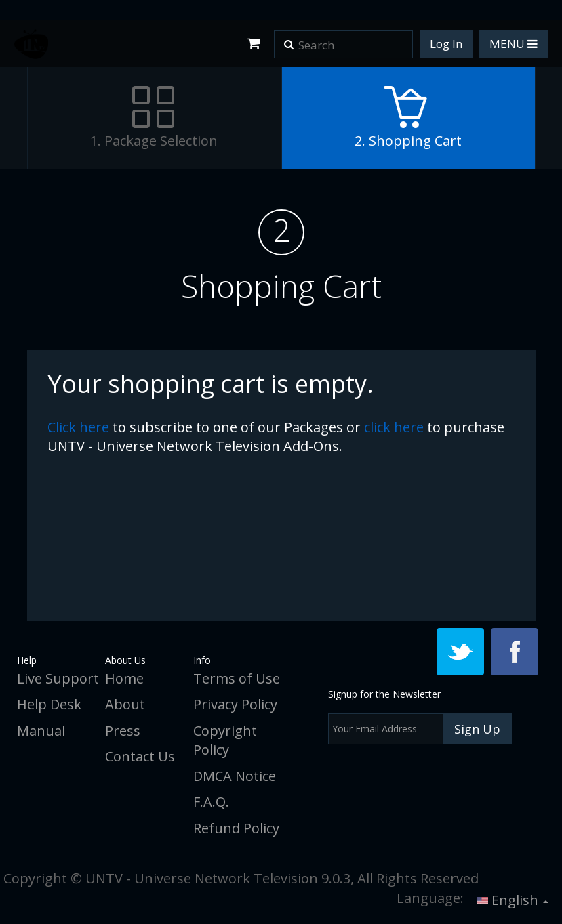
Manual (41, 731)
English (513, 900)
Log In (446, 44)
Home (124, 678)
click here (78, 427)
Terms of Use (237, 678)
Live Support (58, 678)
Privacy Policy (235, 704)
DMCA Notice (235, 776)
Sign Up (477, 729)
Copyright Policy (225, 740)
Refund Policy (236, 828)
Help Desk (49, 704)
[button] (289, 40)
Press (123, 731)
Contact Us (140, 756)
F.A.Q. (211, 802)
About (125, 704)
